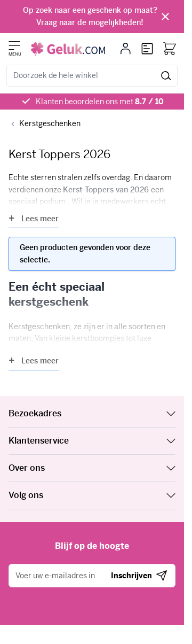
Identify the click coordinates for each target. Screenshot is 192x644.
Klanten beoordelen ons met (100, 102)
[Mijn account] (126, 49)
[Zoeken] (166, 76)
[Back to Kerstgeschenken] (45, 124)
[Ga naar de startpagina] (68, 49)
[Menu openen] (14, 45)
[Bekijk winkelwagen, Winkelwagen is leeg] (170, 49)
